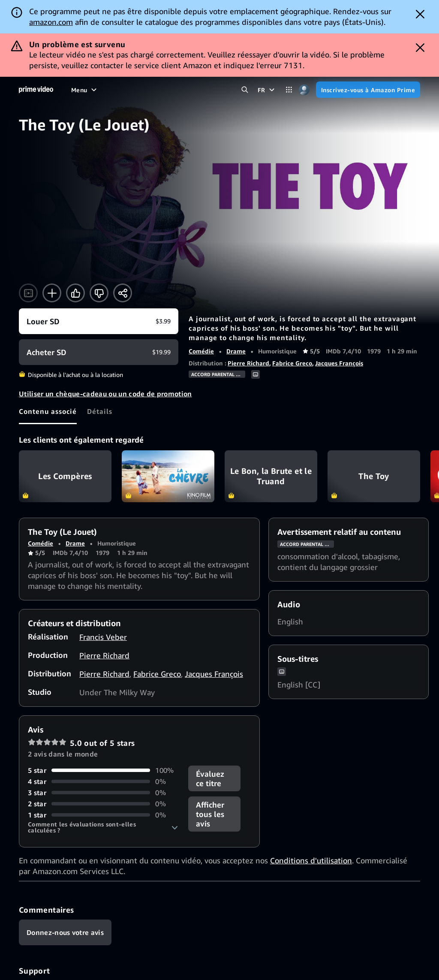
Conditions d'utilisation (311, 860)
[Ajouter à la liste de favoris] (52, 293)
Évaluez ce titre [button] (210, 778)
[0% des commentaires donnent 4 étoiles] (103, 781)
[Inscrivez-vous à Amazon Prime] (368, 90)
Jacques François (339, 363)
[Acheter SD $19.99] (99, 352)
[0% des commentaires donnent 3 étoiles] (103, 793)
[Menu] (85, 90)
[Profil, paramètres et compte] (304, 90)
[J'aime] (75, 293)
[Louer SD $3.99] (99, 321)
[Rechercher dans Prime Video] (245, 90)
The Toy (374, 476)
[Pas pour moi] (99, 293)
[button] (103, 827)
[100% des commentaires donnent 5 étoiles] (103, 770)
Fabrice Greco (292, 363)
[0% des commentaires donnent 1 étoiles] (103, 815)
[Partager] (123, 293)
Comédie (201, 351)
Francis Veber (103, 637)
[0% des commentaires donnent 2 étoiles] (103, 804)
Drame (236, 351)
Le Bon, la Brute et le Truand (271, 476)
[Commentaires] (65, 932)
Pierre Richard (248, 363)
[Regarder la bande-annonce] (28, 293)
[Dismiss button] (420, 14)
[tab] (48, 411)
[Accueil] (36, 90)
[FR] (267, 90)
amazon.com (51, 22)
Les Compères (65, 476)
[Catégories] (289, 90)
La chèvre (168, 476)
